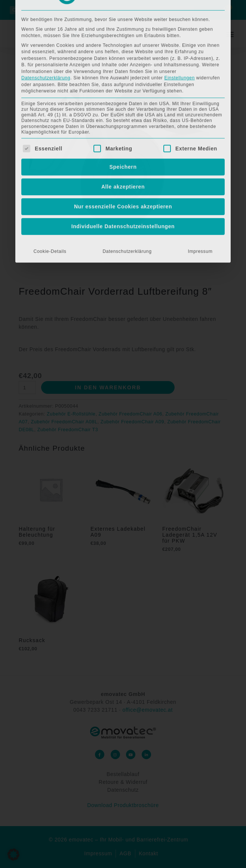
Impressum (200, 149)
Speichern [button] (123, 65)
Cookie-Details (50, 149)
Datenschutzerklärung (127, 149)
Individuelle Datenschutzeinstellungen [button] (123, 124)
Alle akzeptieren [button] (123, 85)
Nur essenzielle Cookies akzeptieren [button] (123, 104)
